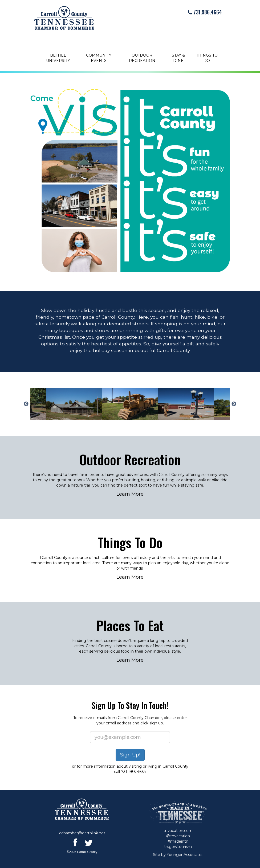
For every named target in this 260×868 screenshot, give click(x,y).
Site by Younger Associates (178, 855)
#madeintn (178, 841)
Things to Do (207, 58)
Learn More (130, 494)
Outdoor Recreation (142, 58)
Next (234, 404)
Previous (26, 404)
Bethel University (58, 58)
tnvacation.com (178, 831)
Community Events (99, 58)
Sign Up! (130, 755)
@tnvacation (178, 836)
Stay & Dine (178, 58)
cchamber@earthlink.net (82, 833)
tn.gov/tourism (178, 847)
